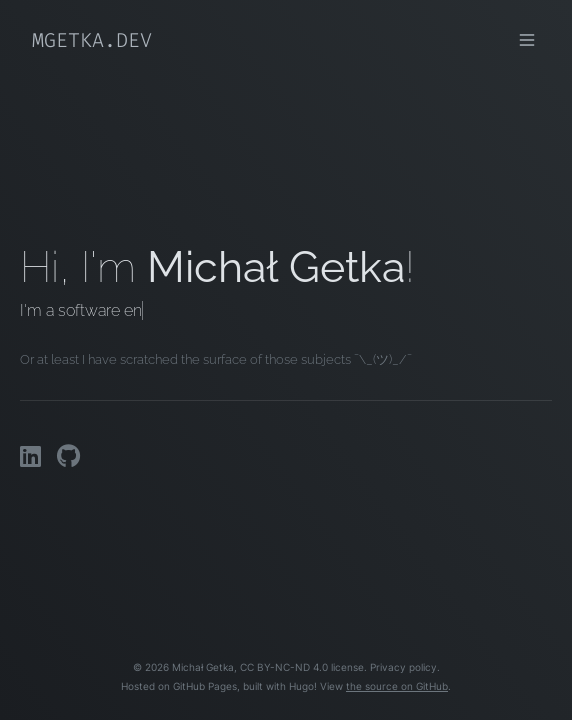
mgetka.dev (92, 40)
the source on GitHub (397, 686)
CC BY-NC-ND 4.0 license (302, 667)
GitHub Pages (205, 686)
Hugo (301, 686)
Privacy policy (403, 667)
